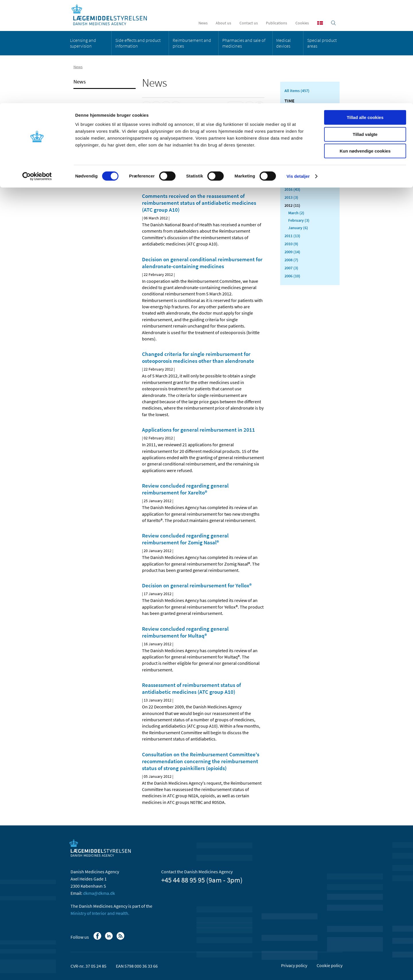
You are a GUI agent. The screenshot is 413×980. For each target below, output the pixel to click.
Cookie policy (330, 965)
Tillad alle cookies (365, 14)
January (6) (298, 228)
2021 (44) (292, 149)
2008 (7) (291, 260)
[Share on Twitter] (166, 106)
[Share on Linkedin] (156, 106)
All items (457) (297, 91)
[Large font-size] (250, 106)
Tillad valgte (365, 31)
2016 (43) (292, 189)
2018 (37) (292, 173)
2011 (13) (292, 236)
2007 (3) (291, 268)
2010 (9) (291, 244)
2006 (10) (292, 276)
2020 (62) (292, 157)
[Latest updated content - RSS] (235, 106)
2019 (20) (292, 165)
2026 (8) (291, 109)
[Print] (259, 106)
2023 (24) (292, 133)
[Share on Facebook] (147, 106)
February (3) (299, 220)
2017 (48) (292, 181)
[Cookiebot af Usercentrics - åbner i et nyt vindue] (37, 73)
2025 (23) (292, 117)
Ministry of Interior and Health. (100, 913)
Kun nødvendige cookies (365, 48)
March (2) (296, 213)
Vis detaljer (298, 73)
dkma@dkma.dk (99, 893)
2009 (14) (292, 252)
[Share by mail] (176, 106)
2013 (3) (291, 197)
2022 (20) (292, 141)
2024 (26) (292, 125)
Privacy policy (294, 965)
